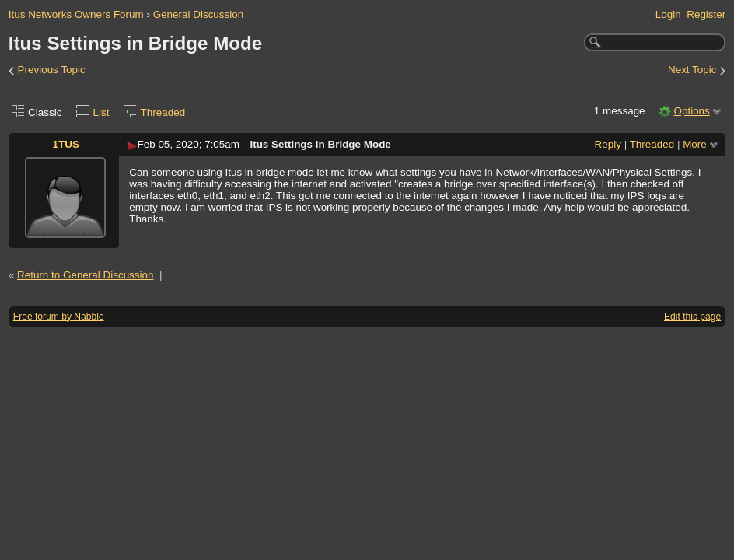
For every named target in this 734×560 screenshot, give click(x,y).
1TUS (66, 144)
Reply (608, 144)
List (101, 112)
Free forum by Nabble (59, 317)
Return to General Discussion (86, 275)
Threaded (163, 112)
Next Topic (692, 70)
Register (706, 14)
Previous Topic (52, 70)
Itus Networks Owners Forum (76, 14)
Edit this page (692, 317)
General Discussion (199, 14)
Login (668, 14)
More (695, 144)
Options (691, 111)
